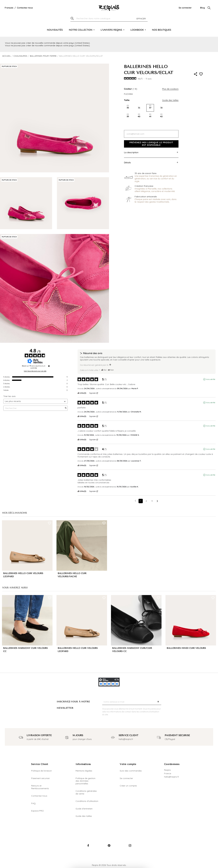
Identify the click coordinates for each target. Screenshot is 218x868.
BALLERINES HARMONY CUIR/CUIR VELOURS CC (132, 650)
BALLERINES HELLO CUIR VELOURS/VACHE (72, 575)
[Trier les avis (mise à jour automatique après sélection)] (36, 401)
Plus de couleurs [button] (170, 89)
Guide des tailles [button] (170, 100)
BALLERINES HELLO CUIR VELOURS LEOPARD (23, 575)
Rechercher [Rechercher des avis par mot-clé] (34, 408)
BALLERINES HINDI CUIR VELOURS (186, 648)
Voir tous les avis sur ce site (35, 371)
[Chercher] (109, 19)
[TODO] (110, 365)
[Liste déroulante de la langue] (9, 8)
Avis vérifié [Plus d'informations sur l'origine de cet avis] (211, 379)
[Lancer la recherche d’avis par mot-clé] (66, 408)
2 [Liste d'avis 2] (146, 501)
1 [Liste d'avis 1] (141, 501)
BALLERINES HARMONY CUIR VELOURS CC (25, 650)
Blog (202, 8)
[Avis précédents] (135, 501)
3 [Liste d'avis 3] (152, 501)
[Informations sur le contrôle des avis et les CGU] (49, 366)
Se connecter (185, 8)
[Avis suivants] (157, 501)
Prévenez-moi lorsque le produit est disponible (151, 144)
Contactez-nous (25, 8)
